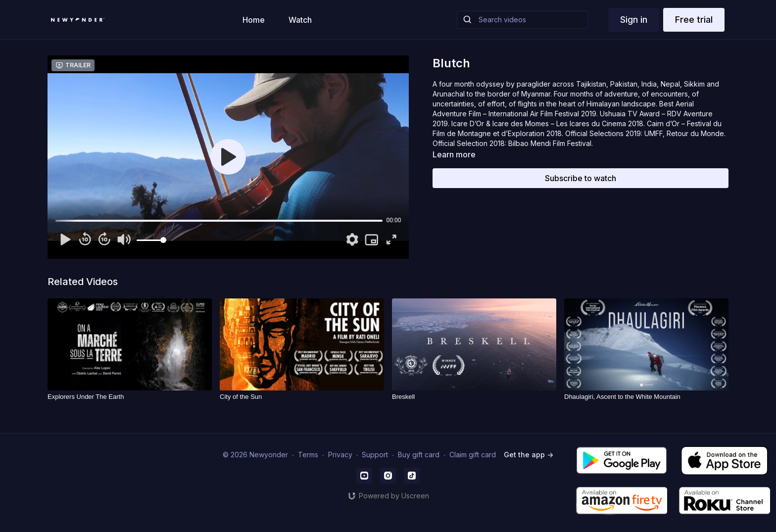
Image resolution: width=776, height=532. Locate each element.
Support (375, 455)
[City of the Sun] (302, 397)
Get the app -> (529, 455)
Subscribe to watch (581, 178)
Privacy (340, 455)
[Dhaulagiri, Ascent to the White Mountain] (646, 397)
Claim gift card (473, 455)
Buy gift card (419, 455)
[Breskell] (474, 397)
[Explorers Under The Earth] (130, 397)
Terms (308, 455)
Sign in (634, 20)
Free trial (694, 20)
